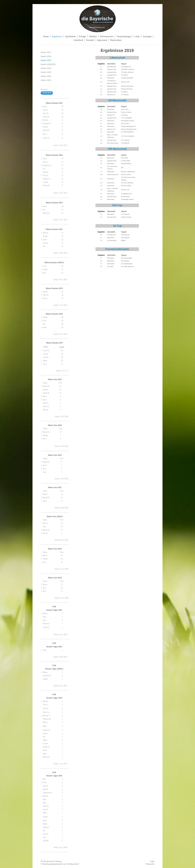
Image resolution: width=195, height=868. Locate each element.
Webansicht (150, 864)
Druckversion (47, 861)
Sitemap (58, 861)
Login (152, 861)
